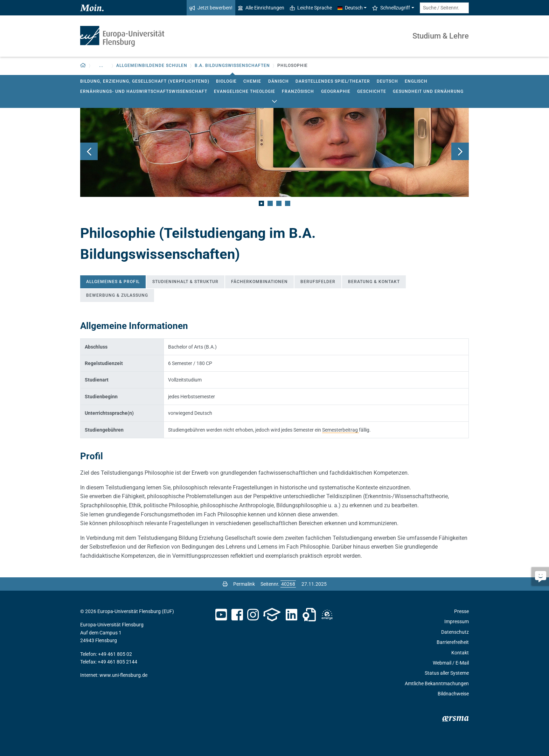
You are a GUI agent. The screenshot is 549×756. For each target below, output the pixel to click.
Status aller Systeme (447, 673)
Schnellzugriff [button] (391, 8)
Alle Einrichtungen (261, 8)
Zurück (89, 151)
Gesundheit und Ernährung (428, 91)
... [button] (101, 66)
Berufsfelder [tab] (318, 282)
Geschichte (372, 91)
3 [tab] (279, 203)
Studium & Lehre (441, 36)
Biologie (226, 81)
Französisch (298, 91)
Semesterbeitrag (340, 430)
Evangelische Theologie (245, 91)
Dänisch (279, 81)
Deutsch (387, 81)
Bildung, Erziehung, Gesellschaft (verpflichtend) (145, 81)
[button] (83, 66)
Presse (461, 611)
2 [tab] (270, 203)
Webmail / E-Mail (451, 663)
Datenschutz (455, 632)
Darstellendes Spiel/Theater (333, 81)
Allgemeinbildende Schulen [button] (152, 66)
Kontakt (460, 653)
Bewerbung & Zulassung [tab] (117, 295)
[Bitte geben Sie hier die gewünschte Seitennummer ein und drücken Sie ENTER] (288, 584)
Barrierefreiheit (453, 642)
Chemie (252, 81)
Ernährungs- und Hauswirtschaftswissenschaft (144, 91)
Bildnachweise (453, 694)
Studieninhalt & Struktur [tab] (185, 282)
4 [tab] (288, 203)
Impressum (457, 621)
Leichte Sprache (311, 8)
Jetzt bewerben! (211, 8)
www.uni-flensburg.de (123, 675)
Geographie (336, 91)
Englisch (416, 81)
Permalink (244, 584)
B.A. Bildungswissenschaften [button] (232, 66)
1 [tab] (261, 203)
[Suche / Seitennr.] (444, 8)
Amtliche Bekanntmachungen (437, 683)
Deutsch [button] (350, 8)
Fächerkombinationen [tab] (259, 282)
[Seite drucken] (225, 584)
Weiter (460, 151)
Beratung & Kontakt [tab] (374, 282)
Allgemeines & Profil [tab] (113, 282)
